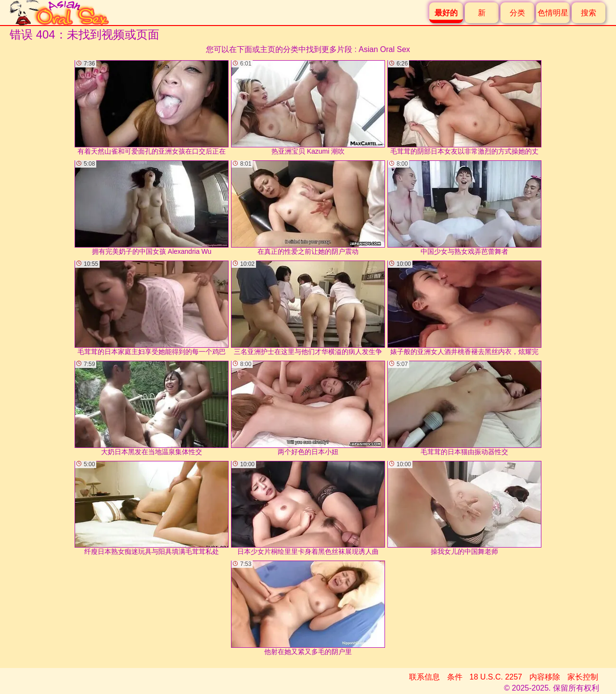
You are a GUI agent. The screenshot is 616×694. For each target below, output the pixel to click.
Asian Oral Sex (384, 49)
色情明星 (553, 13)
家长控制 (583, 677)
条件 (455, 677)
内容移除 (545, 677)
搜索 (589, 13)
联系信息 (424, 677)
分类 (517, 13)
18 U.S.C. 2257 (496, 677)
